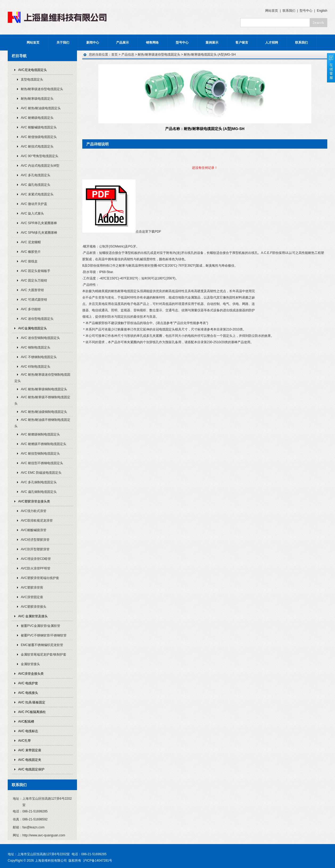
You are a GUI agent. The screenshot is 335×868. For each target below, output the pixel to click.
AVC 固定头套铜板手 (36, 271)
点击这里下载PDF (148, 232)
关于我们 (63, 43)
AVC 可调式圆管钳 (34, 300)
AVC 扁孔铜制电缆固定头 (39, 492)
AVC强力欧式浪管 (34, 511)
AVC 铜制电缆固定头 (36, 347)
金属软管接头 (30, 664)
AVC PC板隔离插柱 (32, 712)
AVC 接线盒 (29, 261)
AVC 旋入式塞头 (32, 213)
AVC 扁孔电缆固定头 (36, 185)
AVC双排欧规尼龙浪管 (37, 521)
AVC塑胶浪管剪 (32, 588)
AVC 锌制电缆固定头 (36, 367)
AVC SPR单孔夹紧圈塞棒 (39, 223)
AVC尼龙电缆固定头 (32, 70)
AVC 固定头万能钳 (34, 280)
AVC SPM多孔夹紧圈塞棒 (39, 233)
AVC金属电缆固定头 (32, 328)
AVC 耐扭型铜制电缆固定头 (40, 454)
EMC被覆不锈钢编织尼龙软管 (42, 645)
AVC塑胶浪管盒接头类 (34, 501)
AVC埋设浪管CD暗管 (36, 559)
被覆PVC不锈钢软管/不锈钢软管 (44, 635)
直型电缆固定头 (32, 79)
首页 (115, 54)
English (322, 11)
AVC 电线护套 (28, 683)
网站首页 (272, 11)
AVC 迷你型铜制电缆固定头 (40, 338)
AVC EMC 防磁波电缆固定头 (41, 473)
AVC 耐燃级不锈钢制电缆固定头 (44, 444)
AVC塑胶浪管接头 (34, 607)
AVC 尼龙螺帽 (31, 242)
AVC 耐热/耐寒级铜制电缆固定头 (44, 389)
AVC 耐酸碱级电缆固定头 (39, 127)
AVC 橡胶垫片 (31, 252)
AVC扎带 (24, 741)
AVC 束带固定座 (30, 750)
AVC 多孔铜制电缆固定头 (39, 482)
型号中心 (306, 11)
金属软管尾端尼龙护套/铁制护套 (44, 655)
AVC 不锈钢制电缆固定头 (39, 357)
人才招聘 (272, 43)
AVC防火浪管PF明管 (36, 568)
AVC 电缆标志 (28, 731)
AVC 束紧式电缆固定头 (37, 194)
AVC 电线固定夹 (30, 760)
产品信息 (128, 54)
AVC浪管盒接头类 (31, 674)
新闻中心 (93, 43)
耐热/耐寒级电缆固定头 (37, 99)
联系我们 (289, 11)
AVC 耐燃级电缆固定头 (37, 118)
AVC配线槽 (26, 722)
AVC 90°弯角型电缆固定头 (40, 156)
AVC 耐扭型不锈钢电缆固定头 (42, 463)
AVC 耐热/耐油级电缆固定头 (41, 108)
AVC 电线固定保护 (31, 769)
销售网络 (152, 43)
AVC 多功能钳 (31, 309)
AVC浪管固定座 (32, 597)
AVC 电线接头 (28, 693)
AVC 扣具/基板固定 (32, 702)
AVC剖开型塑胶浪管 (35, 549)
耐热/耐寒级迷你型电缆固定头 (42, 89)
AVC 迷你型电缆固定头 (37, 319)
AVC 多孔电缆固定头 (36, 175)
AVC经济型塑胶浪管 (35, 540)
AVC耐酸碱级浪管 (34, 530)
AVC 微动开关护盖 (34, 204)
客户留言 (242, 43)
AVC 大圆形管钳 (32, 290)
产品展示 (122, 43)
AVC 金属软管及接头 (33, 616)
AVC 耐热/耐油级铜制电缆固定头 (44, 412)
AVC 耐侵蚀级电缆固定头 (39, 137)
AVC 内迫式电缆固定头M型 (40, 166)
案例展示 (212, 43)
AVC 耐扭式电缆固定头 (37, 146)
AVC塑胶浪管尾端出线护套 (40, 578)
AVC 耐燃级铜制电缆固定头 (40, 434)
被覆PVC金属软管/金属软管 (40, 626)
